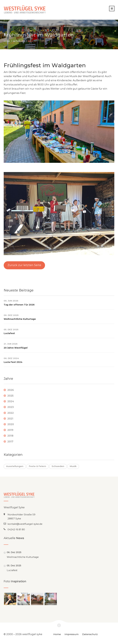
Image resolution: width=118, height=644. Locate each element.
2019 (10, 430)
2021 (10, 419)
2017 (10, 442)
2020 (11, 424)
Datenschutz (90, 634)
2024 (11, 401)
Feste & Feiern (37, 466)
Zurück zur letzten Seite (24, 265)
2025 (10, 396)
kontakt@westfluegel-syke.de (25, 524)
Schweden (58, 466)
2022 (11, 413)
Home (7, 41)
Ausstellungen (15, 466)
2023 (30, 41)
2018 (10, 436)
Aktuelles (19, 41)
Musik (73, 466)
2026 (11, 390)
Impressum (72, 634)
